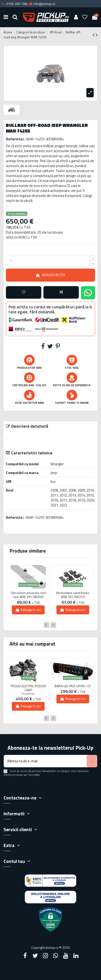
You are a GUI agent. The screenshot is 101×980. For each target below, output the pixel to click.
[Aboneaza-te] (92, 761)
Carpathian (28, 694)
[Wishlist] (85, 17)
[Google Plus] (56, 956)
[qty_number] (48, 261)
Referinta (14, 517)
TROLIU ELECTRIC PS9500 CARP (28, 688)
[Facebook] (25, 956)
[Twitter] (35, 956)
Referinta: (15, 139)
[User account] (76, 17)
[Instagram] (45, 956)
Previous (46, 625)
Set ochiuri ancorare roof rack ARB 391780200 (28, 595)
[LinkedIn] (76, 956)
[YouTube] (66, 956)
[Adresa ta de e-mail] (45, 761)
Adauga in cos (50, 275)
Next (53, 625)
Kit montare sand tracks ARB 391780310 (73, 595)
